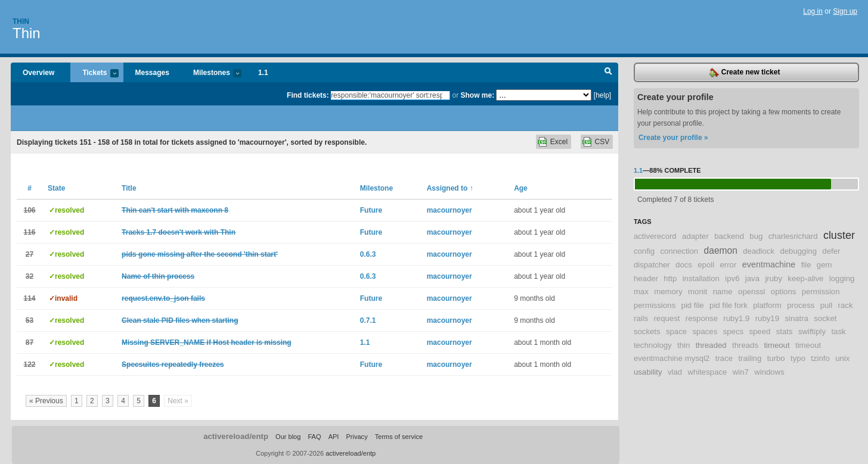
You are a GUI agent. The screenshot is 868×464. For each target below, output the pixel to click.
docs (684, 265)
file (806, 265)
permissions (655, 305)
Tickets (94, 74)
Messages (152, 73)
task (838, 331)
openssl (751, 292)
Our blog (288, 437)
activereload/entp (236, 436)
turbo (776, 358)
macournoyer (449, 210)
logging (842, 278)
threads (745, 345)
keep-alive (805, 278)
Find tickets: (308, 95)
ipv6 (732, 278)
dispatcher (652, 265)
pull (827, 305)
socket (825, 318)
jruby (774, 278)
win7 (741, 372)
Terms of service (399, 437)
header (646, 278)
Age (521, 188)
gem (824, 265)
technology (653, 345)
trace (724, 358)
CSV (602, 142)
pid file (693, 305)
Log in (813, 11)
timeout (776, 345)
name (723, 292)
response (702, 318)
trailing (750, 358)
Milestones (211, 74)
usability (648, 372)
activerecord (655, 236)
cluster (839, 235)
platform (767, 305)
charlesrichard (793, 236)
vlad (675, 372)
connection (679, 251)
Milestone (376, 188)
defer (831, 251)
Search (608, 73)
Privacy (356, 437)
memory (668, 292)
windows (769, 372)
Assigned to (450, 188)
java (752, 278)
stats (785, 331)
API (334, 437)
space (676, 331)
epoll (706, 265)
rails (641, 318)
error (728, 265)
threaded (711, 345)
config (644, 251)
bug (756, 236)
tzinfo (820, 358)
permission (821, 292)
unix (842, 358)
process (801, 305)
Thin (21, 21)
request (666, 318)
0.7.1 (368, 320)
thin (683, 345)
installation (701, 278)
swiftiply (812, 331)
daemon (721, 250)
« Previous (46, 401)
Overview (38, 73)
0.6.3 (368, 254)
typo (798, 358)
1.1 (263, 73)
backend (729, 236)
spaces (705, 331)
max (641, 292)
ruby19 (767, 318)
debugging (798, 251)
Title (129, 188)
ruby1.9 (736, 318)
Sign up (845, 11)
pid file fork (728, 305)
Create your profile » (673, 138)
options (784, 292)
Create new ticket (745, 73)
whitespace (707, 372)
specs (733, 331)
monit (697, 292)
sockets (647, 331)
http (670, 278)
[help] (602, 95)
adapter (695, 236)
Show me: (477, 95)
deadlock (759, 251)
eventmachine (769, 264)
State (56, 188)
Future (371, 210)
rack (846, 305)
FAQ (314, 437)
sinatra (796, 318)
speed (759, 331)
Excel (559, 142)
